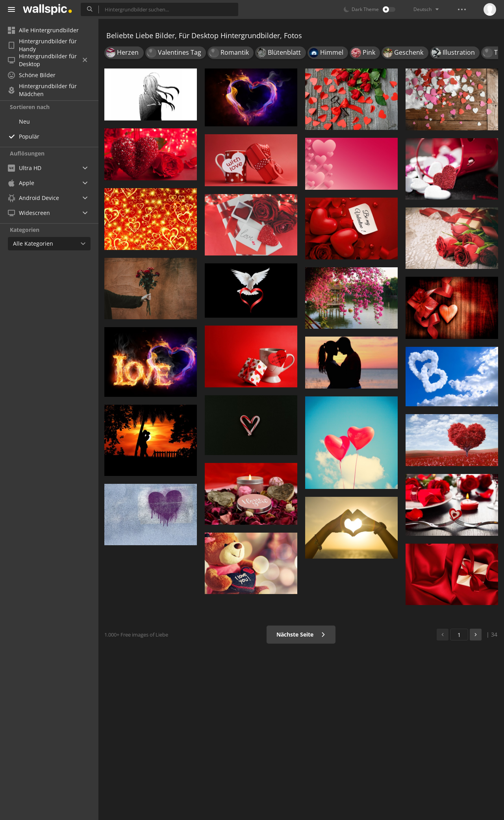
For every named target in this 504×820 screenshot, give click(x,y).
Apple (21, 183)
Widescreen (29, 213)
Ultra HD (25, 168)
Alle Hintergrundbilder (43, 30)
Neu (24, 121)
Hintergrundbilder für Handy (42, 45)
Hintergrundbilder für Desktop (47, 60)
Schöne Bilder (32, 75)
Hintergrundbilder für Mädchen (42, 90)
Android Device (33, 198)
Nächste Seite (301, 634)
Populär (29, 136)
